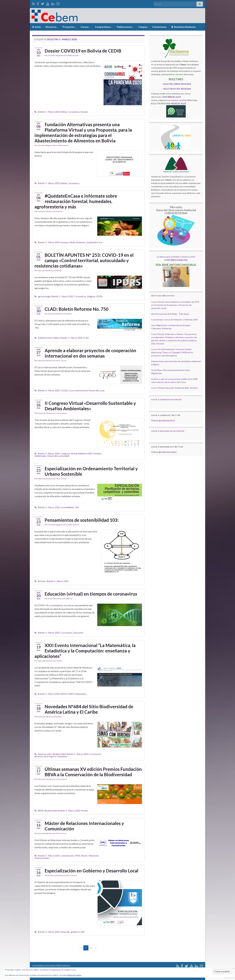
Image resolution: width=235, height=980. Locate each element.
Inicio (36, 27)
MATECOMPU (68, 694)
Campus (143, 27)
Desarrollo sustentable (58, 456)
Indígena (91, 296)
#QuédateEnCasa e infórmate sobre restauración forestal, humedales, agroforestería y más (76, 201)
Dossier (84, 112)
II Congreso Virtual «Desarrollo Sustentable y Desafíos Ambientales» (90, 406)
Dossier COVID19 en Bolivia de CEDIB (83, 51)
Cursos (85, 27)
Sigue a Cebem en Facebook (166, 400)
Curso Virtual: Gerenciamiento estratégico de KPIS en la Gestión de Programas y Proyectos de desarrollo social (175, 305)
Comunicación (67, 856)
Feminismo (62, 756)
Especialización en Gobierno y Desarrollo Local (91, 871)
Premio (84, 811)
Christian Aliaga (54, 55)
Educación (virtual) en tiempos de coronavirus (91, 594)
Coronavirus (74, 112)
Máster (84, 856)
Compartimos (103, 27)
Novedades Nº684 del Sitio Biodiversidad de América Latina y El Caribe (89, 709)
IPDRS (99, 296)
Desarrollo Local (96, 391)
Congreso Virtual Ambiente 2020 (76, 454)
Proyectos (69, 27)
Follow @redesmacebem (164, 452)
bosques (65, 242)
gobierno (75, 932)
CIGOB (64, 391)
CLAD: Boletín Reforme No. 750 (77, 309)
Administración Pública (49, 338)
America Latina (45, 754)
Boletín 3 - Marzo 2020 (49, 112)
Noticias (59, 211)
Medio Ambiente (78, 242)
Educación (78, 633)
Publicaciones (125, 27)
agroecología (44, 296)
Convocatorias (61, 413)
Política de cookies (74, 975)
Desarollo (65, 932)
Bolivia (64, 112)
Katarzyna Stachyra (45, 211)
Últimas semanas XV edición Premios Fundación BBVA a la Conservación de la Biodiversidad (93, 772)
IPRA (77, 856)
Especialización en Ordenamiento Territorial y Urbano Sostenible (91, 471)
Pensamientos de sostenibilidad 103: (82, 520)
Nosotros (52, 27)
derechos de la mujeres (45, 756)
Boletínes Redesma (183, 27)
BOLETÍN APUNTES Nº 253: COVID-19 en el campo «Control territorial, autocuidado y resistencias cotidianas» (84, 260)
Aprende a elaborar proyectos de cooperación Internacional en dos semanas (90, 353)
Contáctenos (159, 27)
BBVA (41, 811)
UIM (77, 507)
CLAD (86, 338)
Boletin (59, 270)
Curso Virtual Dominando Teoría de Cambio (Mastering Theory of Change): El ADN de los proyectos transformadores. (172, 352)
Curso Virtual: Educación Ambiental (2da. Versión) (174, 388)
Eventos (59, 661)
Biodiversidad (59, 754)
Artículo (42, 581)
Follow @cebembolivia (163, 420)
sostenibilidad (67, 507)
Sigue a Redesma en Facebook (168, 431)
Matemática (81, 694)
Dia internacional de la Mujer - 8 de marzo (170, 314)
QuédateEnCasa (94, 242)
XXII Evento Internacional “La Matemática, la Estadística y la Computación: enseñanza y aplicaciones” (85, 651)
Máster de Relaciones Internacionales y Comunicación (84, 826)
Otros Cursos (61, 361)
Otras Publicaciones (71, 55)
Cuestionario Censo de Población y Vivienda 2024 (174, 320)
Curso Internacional (78, 391)
